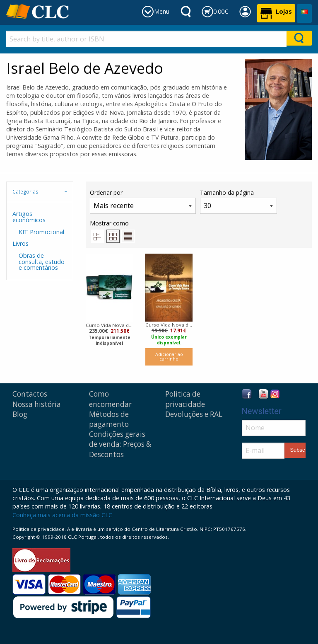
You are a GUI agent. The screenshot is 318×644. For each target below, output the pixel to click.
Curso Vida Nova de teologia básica (109, 325)
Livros (20, 243)
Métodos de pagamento (109, 419)
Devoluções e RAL (194, 414)
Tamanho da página (238, 201)
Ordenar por (143, 201)
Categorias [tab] (25, 192)
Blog (20, 414)
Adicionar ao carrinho (169, 356)
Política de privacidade (185, 399)
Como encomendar (110, 399)
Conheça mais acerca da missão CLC (62, 515)
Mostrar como (112, 231)
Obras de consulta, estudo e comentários (42, 261)
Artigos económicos (29, 217)
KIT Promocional (41, 232)
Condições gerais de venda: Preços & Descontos (120, 444)
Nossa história (37, 404)
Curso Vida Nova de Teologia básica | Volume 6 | (169, 325)
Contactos (30, 394)
